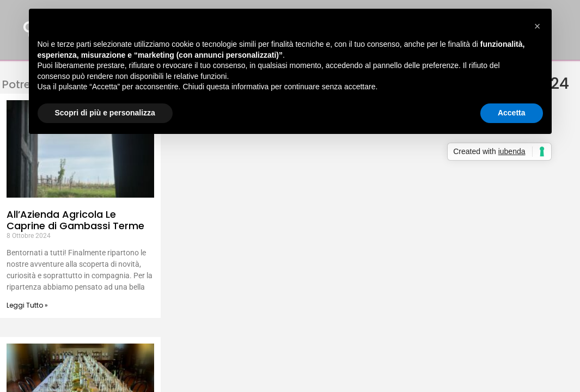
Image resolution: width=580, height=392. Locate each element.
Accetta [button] (512, 113)
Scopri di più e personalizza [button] (105, 113)
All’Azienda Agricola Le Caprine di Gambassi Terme (75, 220)
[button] (538, 26)
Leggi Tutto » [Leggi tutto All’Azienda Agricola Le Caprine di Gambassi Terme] (27, 305)
